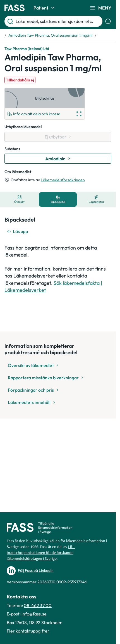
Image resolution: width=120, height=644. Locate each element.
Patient (45, 8)
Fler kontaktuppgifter (28, 631)
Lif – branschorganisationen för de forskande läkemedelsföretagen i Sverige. (41, 553)
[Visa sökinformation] (108, 21)
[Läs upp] (18, 231)
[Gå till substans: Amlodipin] (58, 159)
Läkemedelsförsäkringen (63, 180)
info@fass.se (34, 614)
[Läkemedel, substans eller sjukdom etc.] (58, 21)
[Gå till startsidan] (15, 8)
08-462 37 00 (38, 605)
